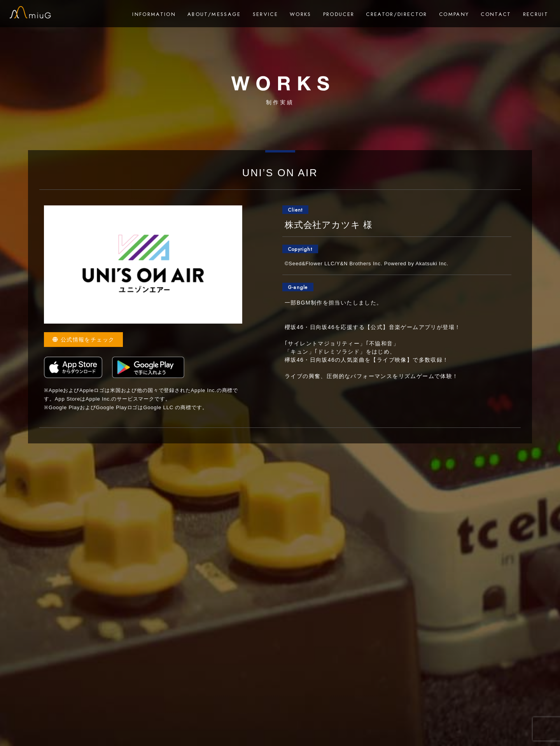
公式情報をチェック (83, 340)
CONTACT (496, 14)
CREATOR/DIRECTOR (396, 14)
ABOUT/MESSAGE (214, 14)
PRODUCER (339, 14)
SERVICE (265, 14)
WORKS (301, 14)
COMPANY (454, 14)
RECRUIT (536, 14)
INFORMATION (154, 14)
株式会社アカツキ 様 (329, 225)
